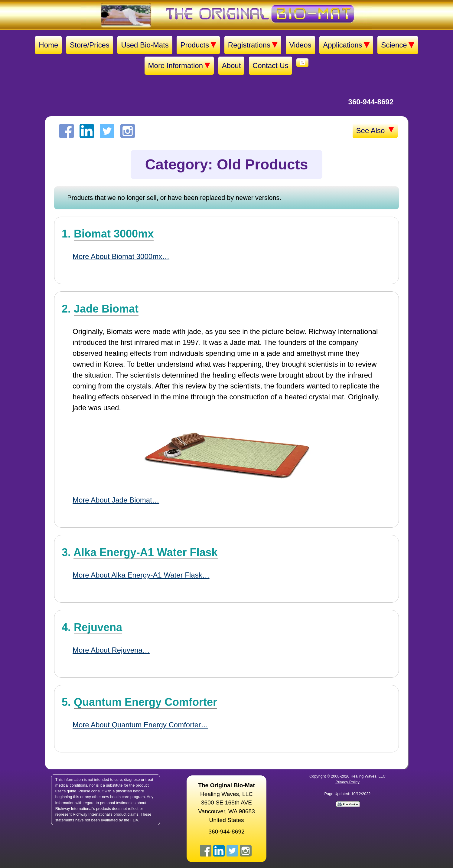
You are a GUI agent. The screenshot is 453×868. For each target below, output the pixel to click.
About (231, 66)
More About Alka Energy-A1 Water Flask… (141, 575)
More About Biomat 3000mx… (121, 256)
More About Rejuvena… (111, 650)
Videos (300, 45)
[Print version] (347, 804)
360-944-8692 (371, 102)
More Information (179, 66)
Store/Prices (90, 45)
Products (198, 45)
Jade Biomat (106, 309)
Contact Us (270, 66)
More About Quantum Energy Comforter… (140, 725)
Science (398, 45)
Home (48, 45)
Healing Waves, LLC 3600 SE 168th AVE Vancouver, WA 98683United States (226, 803)
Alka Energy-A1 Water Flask (146, 552)
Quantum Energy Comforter (145, 702)
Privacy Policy (347, 782)
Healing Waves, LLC (368, 776)
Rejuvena (98, 627)
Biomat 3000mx (114, 234)
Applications (346, 45)
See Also (375, 131)
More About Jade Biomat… (116, 500)
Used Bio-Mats (145, 45)
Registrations (253, 45)
